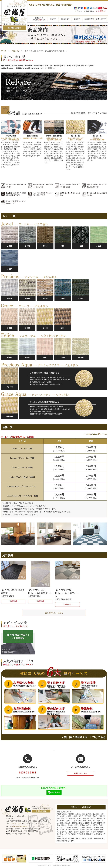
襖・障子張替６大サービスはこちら (84, 737)
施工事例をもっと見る (54, 613)
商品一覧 (16, 51)
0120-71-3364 (16, 824)
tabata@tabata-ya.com (20, 826)
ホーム (4, 51)
